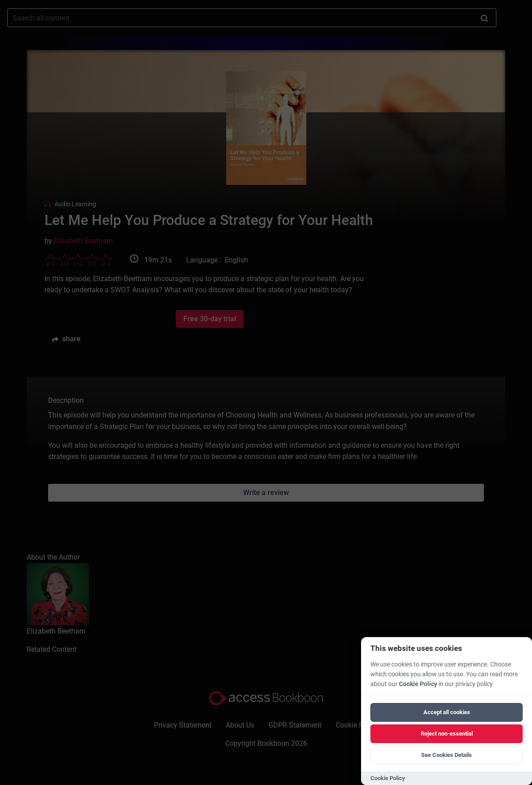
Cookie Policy (418, 684)
